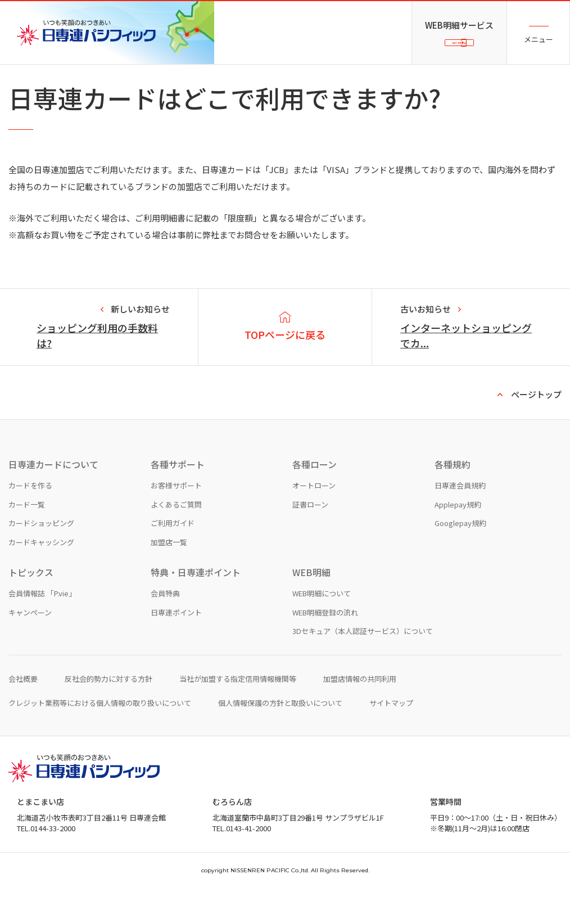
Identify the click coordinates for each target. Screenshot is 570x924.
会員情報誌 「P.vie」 (42, 629)
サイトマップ (391, 739)
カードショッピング (41, 559)
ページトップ (536, 430)
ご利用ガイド (173, 559)
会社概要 (23, 715)
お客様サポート (176, 521)
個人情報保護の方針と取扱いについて (280, 739)
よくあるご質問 (176, 540)
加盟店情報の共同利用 (360, 715)
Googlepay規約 (460, 559)
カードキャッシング (41, 578)
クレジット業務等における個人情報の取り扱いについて (100, 739)
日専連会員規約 (460, 521)
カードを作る (30, 521)
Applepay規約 (458, 540)
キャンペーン (30, 648)
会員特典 (165, 629)
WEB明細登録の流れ (325, 648)
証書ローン (310, 540)
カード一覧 (27, 540)
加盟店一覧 (169, 578)
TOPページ (24, 78)
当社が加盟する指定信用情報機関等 (238, 715)
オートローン (314, 521)
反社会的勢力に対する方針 (108, 715)
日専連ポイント (176, 648)
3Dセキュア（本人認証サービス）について (363, 667)
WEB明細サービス (459, 18)
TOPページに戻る (285, 370)
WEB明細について (322, 629)
